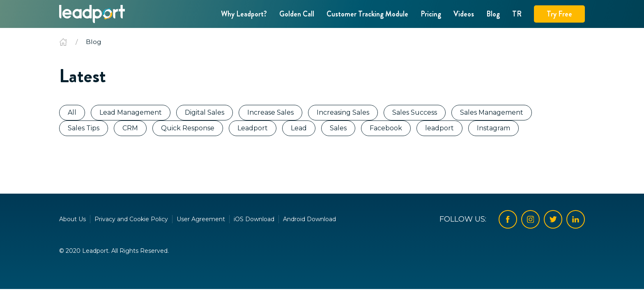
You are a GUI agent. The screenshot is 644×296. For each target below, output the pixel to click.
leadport (439, 128)
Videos (464, 14)
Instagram (493, 128)
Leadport (253, 128)
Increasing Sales (343, 112)
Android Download (309, 219)
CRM (130, 128)
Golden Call (297, 14)
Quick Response (188, 128)
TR (517, 14)
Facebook (386, 128)
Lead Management (131, 112)
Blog (493, 14)
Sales (338, 128)
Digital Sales (205, 112)
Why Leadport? (244, 14)
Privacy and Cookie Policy (131, 219)
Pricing (431, 14)
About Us (72, 219)
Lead (299, 128)
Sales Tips (84, 128)
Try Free (559, 14)
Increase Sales (270, 112)
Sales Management (492, 112)
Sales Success (415, 112)
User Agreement (201, 219)
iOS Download (254, 219)
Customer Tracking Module (367, 14)
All (72, 112)
